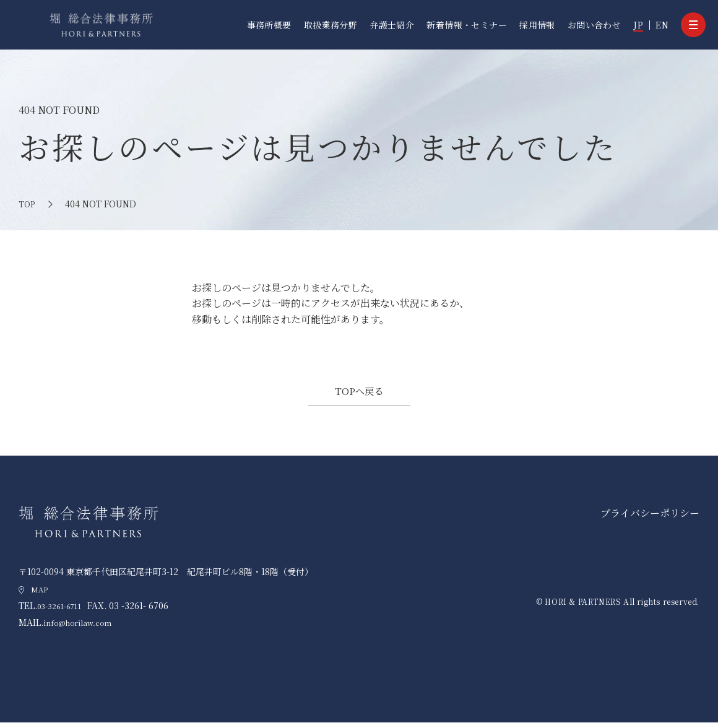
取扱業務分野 (331, 25)
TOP (28, 204)
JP (638, 25)
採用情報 (537, 25)
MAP (41, 594)
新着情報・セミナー (467, 25)
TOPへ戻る (359, 393)
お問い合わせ (595, 25)
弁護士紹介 (392, 25)
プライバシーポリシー (650, 518)
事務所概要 (269, 25)
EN (662, 25)
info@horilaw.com (85, 628)
